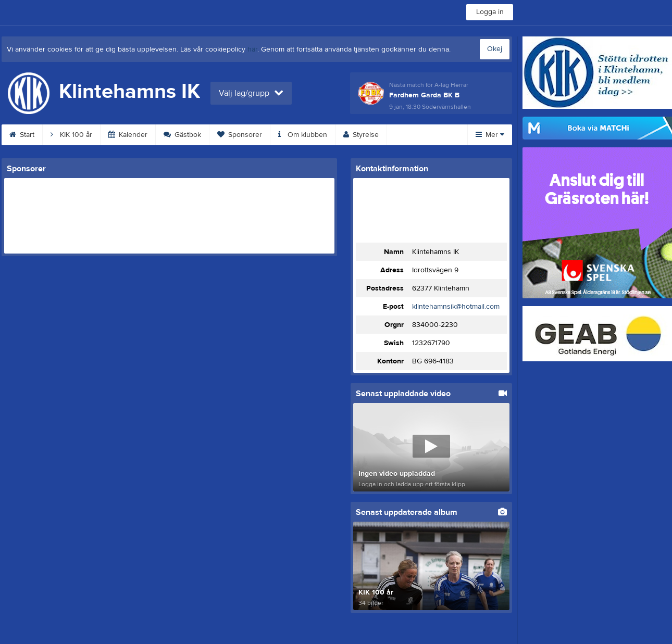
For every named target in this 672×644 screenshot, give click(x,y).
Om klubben (303, 135)
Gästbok (182, 135)
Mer (490, 135)
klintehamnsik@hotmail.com (456, 307)
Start (22, 135)
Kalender (128, 135)
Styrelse (361, 135)
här (252, 49)
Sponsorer (240, 135)
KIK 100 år (71, 135)
